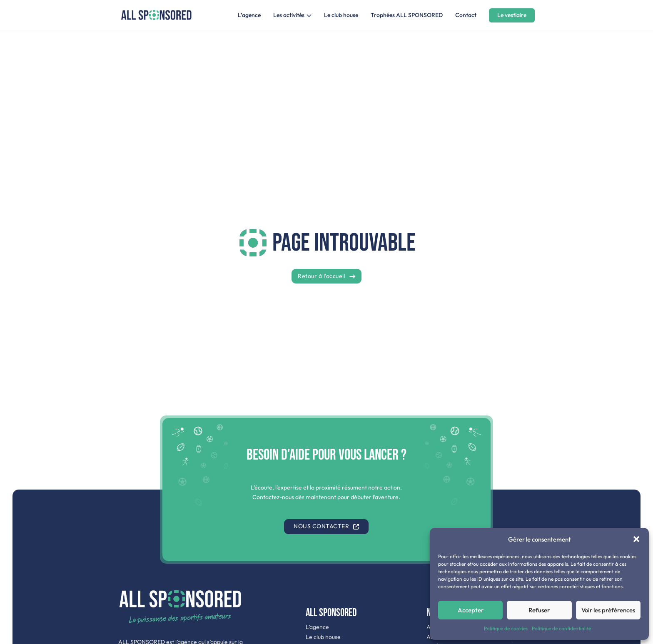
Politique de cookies (506, 628)
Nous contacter (326, 526)
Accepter (471, 610)
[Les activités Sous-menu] (309, 15)
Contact (466, 15)
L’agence (249, 15)
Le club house (341, 15)
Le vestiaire (512, 15)
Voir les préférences (608, 610)
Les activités (289, 15)
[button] (636, 539)
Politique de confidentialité (561, 628)
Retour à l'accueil (326, 276)
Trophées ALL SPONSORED (407, 15)
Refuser (539, 610)
